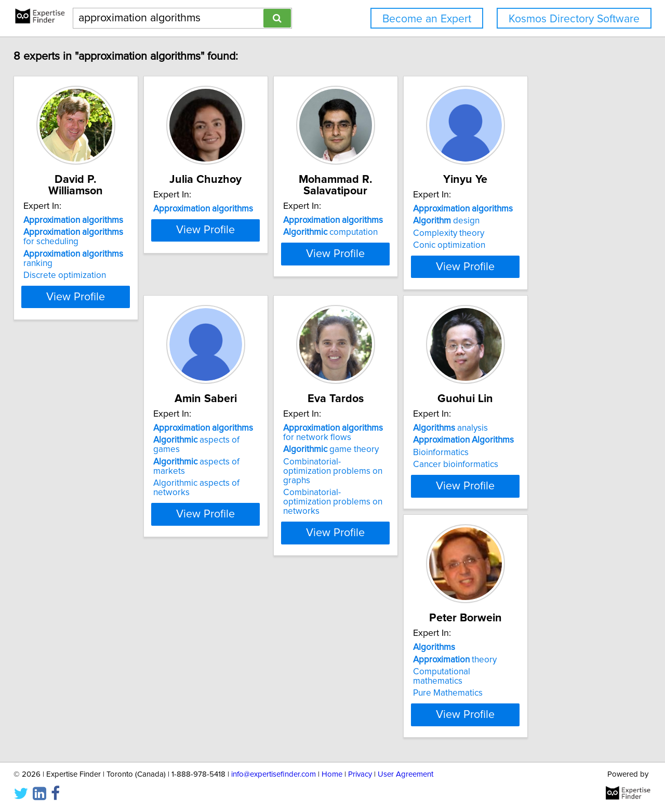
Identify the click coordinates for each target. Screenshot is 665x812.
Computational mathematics (553, 503)
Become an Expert (427, 19)
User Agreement (405, 774)
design (531, 232)
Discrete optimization (72, 266)
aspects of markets (91, 503)
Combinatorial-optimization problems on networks (239, 539)
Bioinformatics (370, 503)
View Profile (96, 306)
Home (332, 774)
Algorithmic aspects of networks (93, 515)
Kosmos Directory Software (574, 19)
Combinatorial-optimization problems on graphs (239, 517)
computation (390, 232)
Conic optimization (534, 257)
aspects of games (88, 491)
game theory (234, 500)
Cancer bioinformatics (385, 515)
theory (540, 491)
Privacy (360, 774)
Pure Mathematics (533, 515)
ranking (96, 254)
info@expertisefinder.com (274, 774)
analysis (380, 479)
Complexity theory (534, 245)
